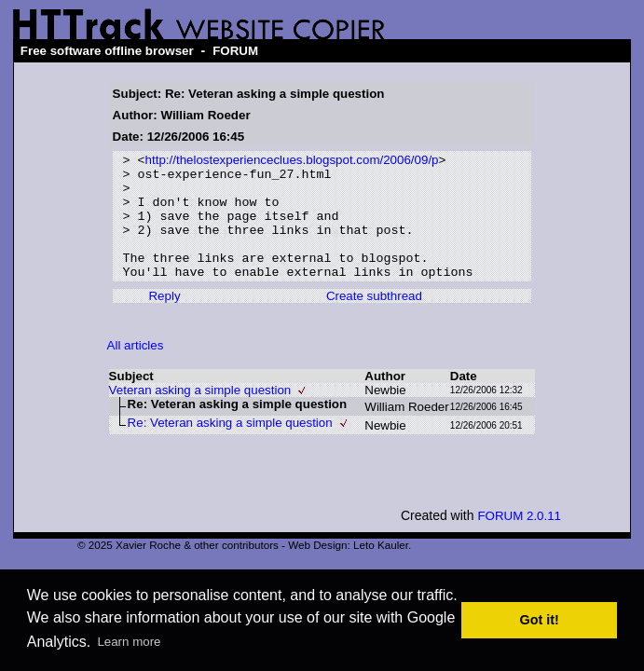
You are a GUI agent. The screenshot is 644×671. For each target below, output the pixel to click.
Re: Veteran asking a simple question (230, 447)
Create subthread (374, 320)
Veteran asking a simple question (200, 414)
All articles (136, 370)
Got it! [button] (540, 620)
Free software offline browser (107, 51)
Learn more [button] (129, 642)
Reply (164, 320)
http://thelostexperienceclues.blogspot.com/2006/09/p (292, 162)
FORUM (235, 51)
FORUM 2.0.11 (519, 540)
